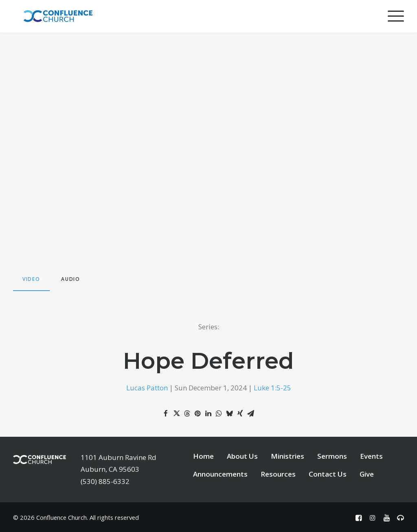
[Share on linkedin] (208, 414)
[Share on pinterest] (198, 414)
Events (371, 456)
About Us (242, 456)
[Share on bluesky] (229, 414)
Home (203, 456)
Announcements (220, 474)
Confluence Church (61, 517)
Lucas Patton (147, 388)
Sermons (332, 456)
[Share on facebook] (166, 414)
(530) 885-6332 (105, 481)
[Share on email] (250, 414)
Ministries (288, 456)
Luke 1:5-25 (272, 388)
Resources (278, 474)
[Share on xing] (240, 414)
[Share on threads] (187, 414)
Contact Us (328, 474)
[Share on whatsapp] (219, 414)
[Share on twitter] (176, 414)
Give (367, 474)
